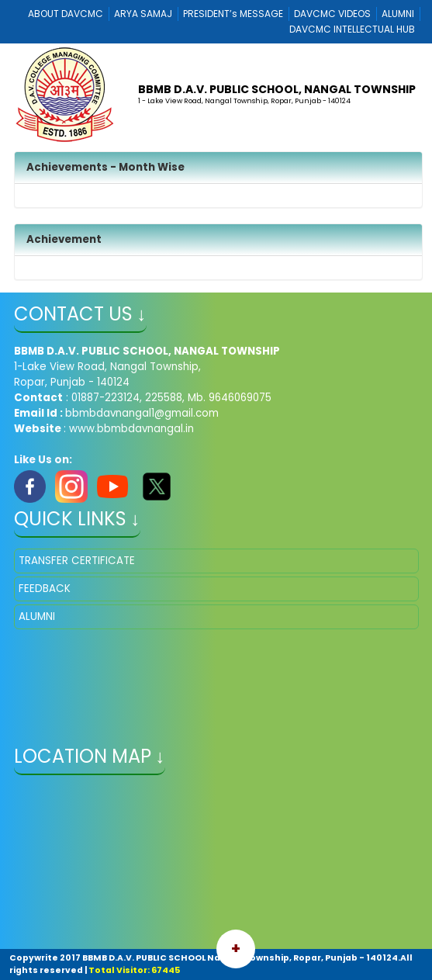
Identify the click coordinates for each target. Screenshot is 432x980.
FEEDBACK (45, 589)
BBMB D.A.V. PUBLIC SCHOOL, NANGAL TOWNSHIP (277, 89)
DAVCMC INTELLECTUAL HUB (352, 29)
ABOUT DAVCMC (66, 14)
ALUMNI (398, 14)
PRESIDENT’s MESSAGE (233, 14)
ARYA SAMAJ (143, 14)
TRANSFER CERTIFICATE (77, 561)
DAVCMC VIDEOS (332, 14)
